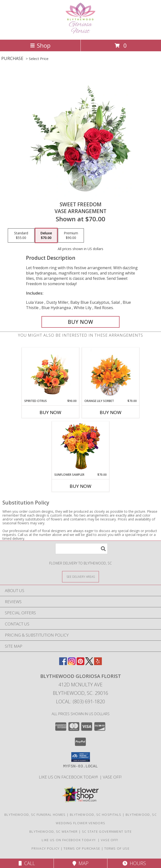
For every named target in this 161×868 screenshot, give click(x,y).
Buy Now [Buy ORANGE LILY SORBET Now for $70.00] (111, 412)
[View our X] (89, 664)
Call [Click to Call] (27, 863)
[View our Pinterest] (80, 664)
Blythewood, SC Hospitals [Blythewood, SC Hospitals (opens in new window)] (96, 815)
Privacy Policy (45, 848)
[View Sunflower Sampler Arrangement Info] (81, 447)
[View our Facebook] (63, 664)
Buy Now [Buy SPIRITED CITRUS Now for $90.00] (50, 412)
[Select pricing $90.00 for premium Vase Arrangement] (71, 236)
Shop (40, 45)
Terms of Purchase (82, 848)
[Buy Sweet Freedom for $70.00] (80, 322)
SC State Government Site (107, 831)
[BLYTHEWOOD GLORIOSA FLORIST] (80, 33)
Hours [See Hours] (134, 863)
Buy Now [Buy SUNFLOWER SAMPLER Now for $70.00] (80, 486)
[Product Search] (81, 549)
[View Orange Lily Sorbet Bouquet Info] (111, 373)
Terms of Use (117, 848)
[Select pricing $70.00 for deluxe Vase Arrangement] (46, 236)
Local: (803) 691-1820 (80, 701)
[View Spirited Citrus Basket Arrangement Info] (51, 373)
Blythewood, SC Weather (54, 831)
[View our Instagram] (72, 664)
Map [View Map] (80, 863)
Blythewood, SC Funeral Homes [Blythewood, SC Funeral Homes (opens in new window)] (35, 815)
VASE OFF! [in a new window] (113, 777)
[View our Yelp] (98, 664)
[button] (81, 757)
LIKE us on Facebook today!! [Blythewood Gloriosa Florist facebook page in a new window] (69, 777)
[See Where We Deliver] (80, 576)
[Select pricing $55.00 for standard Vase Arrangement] (21, 236)
